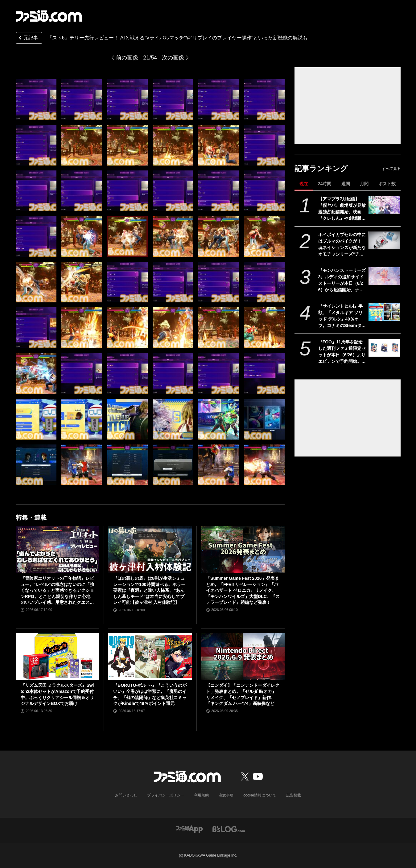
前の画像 (127, 58)
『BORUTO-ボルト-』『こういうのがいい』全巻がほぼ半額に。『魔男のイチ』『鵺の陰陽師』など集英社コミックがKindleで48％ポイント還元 (150, 694)
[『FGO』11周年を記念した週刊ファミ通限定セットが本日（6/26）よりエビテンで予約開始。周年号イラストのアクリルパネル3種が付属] (384, 348)
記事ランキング (321, 168)
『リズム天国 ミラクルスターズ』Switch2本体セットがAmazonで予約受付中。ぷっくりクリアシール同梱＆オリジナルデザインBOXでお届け (57, 694)
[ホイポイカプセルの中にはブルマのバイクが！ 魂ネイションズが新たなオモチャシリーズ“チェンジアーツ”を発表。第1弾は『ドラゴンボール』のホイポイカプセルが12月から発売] (384, 240)
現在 (304, 184)
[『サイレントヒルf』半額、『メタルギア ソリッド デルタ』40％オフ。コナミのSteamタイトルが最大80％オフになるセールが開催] (384, 312)
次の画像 (173, 58)
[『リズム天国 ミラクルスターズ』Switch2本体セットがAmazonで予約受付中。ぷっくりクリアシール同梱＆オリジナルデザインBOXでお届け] (58, 657)
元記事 (28, 38)
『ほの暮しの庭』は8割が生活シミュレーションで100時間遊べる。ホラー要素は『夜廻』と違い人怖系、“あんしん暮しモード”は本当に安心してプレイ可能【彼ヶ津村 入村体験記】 (149, 590)
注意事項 (226, 795)
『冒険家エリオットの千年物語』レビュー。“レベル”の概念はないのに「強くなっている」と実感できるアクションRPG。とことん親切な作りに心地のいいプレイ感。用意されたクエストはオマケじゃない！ (57, 591)
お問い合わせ (126, 795)
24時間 (325, 184)
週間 (346, 184)
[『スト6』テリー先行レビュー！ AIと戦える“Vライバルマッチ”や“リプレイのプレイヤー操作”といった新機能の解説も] (36, 100)
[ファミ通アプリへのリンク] (189, 829)
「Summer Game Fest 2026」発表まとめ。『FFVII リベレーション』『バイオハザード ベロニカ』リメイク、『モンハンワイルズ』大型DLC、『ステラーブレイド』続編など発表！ (243, 590)
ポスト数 (387, 184)
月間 (364, 184)
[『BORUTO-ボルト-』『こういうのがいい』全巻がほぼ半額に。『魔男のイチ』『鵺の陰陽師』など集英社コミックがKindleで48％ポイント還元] (150, 657)
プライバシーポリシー (166, 795)
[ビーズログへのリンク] (229, 829)
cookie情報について (260, 795)
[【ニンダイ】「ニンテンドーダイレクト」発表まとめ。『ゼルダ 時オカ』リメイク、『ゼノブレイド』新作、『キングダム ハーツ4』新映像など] (243, 657)
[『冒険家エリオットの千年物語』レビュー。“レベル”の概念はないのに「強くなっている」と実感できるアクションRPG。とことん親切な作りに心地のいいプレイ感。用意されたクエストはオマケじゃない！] (58, 550)
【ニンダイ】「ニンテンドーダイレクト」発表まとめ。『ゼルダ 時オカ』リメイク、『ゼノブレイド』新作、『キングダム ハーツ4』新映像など (243, 694)
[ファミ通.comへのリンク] (49, 16)
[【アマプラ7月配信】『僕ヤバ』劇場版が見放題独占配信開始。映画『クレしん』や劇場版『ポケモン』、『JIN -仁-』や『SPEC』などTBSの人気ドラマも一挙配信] (384, 205)
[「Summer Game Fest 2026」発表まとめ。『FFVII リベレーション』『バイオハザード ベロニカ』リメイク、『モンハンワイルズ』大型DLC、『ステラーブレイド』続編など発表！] (243, 550)
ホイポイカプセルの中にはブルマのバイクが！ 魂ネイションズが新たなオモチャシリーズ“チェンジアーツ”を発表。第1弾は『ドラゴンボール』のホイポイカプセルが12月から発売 (342, 245)
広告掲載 (294, 795)
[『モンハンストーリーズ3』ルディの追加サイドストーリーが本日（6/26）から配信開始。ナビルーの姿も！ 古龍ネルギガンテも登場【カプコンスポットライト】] (384, 276)
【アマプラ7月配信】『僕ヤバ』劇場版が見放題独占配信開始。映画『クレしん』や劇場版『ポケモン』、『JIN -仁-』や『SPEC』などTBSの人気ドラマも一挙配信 (342, 209)
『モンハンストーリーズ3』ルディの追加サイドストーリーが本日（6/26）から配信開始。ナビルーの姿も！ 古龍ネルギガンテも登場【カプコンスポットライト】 (342, 280)
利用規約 (201, 795)
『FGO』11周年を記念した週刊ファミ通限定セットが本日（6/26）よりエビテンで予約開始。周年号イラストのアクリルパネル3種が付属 (342, 352)
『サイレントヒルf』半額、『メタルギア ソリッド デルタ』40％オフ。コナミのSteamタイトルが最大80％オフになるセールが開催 (342, 316)
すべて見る (391, 169)
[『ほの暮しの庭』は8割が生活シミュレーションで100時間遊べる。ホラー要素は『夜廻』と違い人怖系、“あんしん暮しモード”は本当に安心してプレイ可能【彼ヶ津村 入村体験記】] (150, 550)
